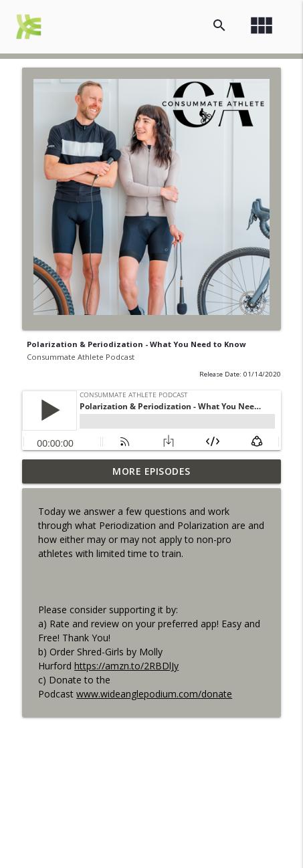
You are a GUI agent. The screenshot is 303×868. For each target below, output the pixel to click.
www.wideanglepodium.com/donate (154, 694)
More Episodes (151, 471)
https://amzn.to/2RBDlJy (126, 666)
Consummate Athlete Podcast (81, 357)
